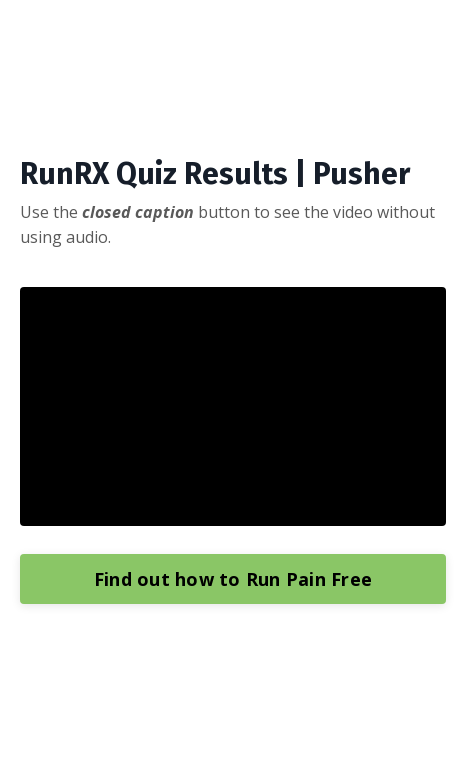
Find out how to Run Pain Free (233, 579)
